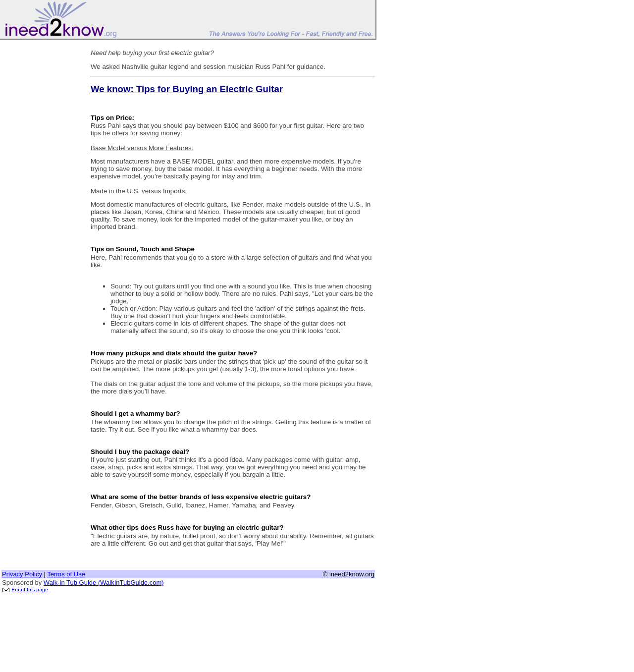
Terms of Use (66, 574)
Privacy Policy (22, 574)
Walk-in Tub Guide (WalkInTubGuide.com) (104, 583)
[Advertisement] (41, 190)
